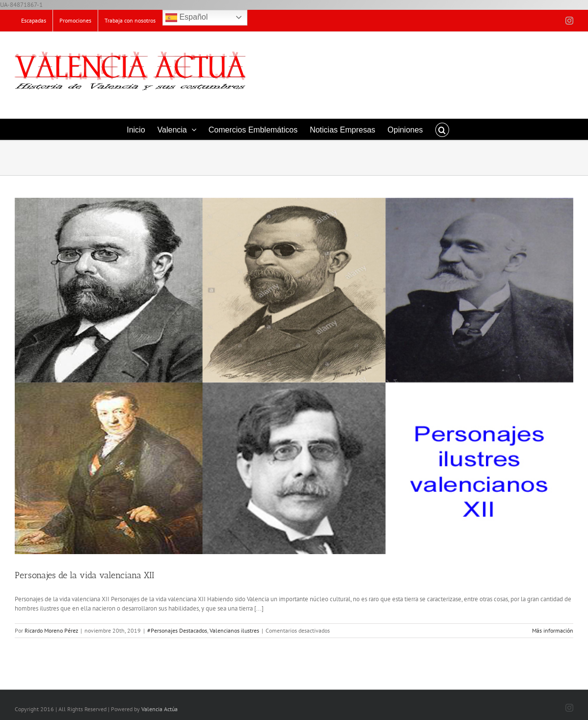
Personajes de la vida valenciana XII (84, 575)
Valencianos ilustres (234, 630)
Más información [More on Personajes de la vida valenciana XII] (553, 630)
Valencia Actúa (160, 709)
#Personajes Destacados (177, 630)
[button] (442, 129)
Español (187, 18)
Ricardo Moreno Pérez (51, 630)
